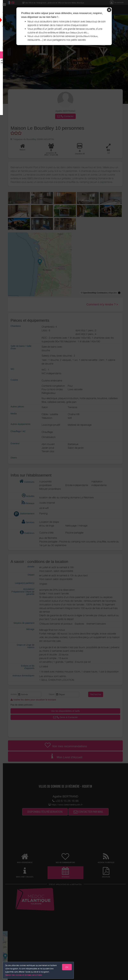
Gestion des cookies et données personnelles (24, 975)
